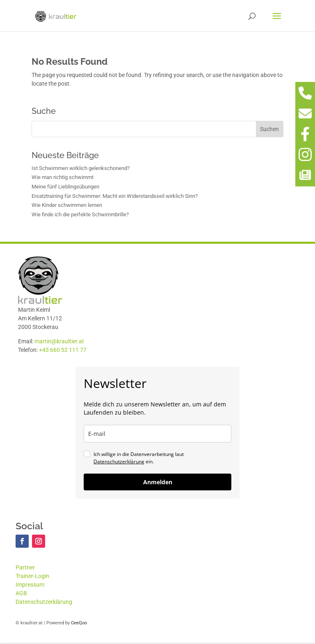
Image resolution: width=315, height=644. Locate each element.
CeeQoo (79, 623)
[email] (157, 434)
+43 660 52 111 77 (63, 350)
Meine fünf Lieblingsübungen (65, 187)
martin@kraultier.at (59, 341)
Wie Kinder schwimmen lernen (67, 205)
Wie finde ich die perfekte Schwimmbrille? (80, 214)
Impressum (30, 585)
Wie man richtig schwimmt (63, 177)
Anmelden (158, 482)
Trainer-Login (32, 576)
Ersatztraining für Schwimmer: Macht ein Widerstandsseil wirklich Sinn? (115, 196)
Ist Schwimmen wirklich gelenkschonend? (81, 168)
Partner (25, 567)
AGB (21, 593)
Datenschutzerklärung (119, 461)
